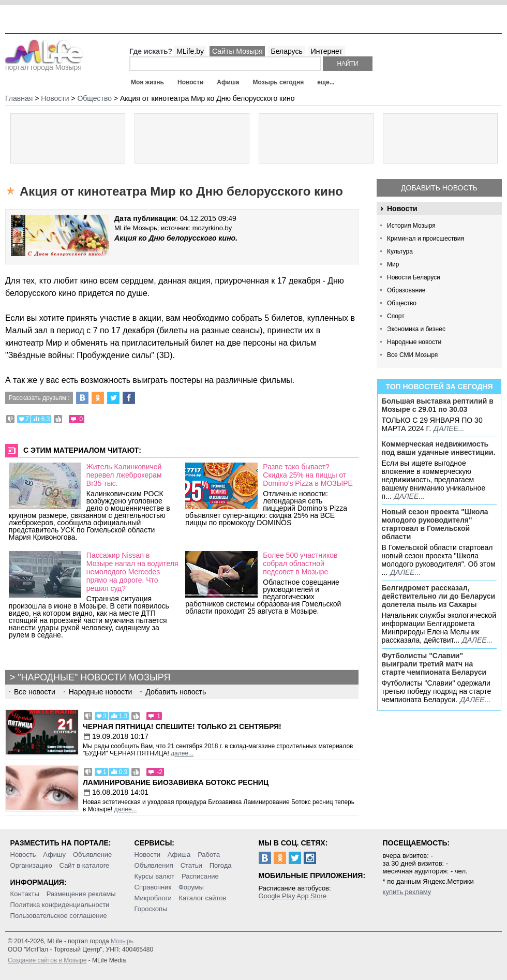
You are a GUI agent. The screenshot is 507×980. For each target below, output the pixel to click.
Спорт (396, 316)
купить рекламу (407, 892)
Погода (221, 865)
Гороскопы (151, 909)
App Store (311, 896)
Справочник (153, 887)
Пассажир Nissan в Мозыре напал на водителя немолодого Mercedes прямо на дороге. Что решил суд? (132, 572)
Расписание (200, 876)
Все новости (35, 692)
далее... (449, 428)
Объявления (154, 865)
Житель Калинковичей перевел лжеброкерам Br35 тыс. (124, 475)
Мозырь (122, 941)
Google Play (277, 896)
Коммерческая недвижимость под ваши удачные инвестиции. (439, 448)
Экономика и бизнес (416, 329)
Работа (209, 855)
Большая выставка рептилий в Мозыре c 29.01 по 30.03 (438, 405)
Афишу (54, 855)
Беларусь (286, 51)
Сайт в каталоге (85, 865)
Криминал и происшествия (426, 239)
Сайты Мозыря (237, 51)
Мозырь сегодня (279, 82)
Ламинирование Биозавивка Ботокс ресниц (176, 782)
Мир (393, 264)
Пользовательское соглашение (59, 916)
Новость (23, 855)
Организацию (31, 865)
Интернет (327, 51)
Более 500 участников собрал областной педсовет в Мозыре (300, 563)
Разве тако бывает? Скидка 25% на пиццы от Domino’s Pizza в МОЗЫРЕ (308, 475)
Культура (400, 251)
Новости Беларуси (414, 277)
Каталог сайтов (203, 898)
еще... (326, 82)
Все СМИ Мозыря (412, 355)
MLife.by (190, 51)
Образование (406, 290)
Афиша (228, 82)
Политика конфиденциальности (60, 905)
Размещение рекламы (81, 894)
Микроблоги (153, 898)
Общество (402, 303)
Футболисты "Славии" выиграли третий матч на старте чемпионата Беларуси (434, 664)
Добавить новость (439, 188)
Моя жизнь (147, 82)
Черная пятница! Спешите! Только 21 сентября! (182, 726)
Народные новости (414, 342)
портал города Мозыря (44, 64)
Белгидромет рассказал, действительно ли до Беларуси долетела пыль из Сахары (439, 596)
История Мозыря (411, 226)
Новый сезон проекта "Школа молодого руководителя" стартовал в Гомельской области (435, 524)
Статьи (191, 865)
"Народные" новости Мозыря (94, 677)
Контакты (25, 894)
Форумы (191, 887)
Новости (190, 82)
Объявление (92, 855)
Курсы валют (155, 876)
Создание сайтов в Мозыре (47, 960)
